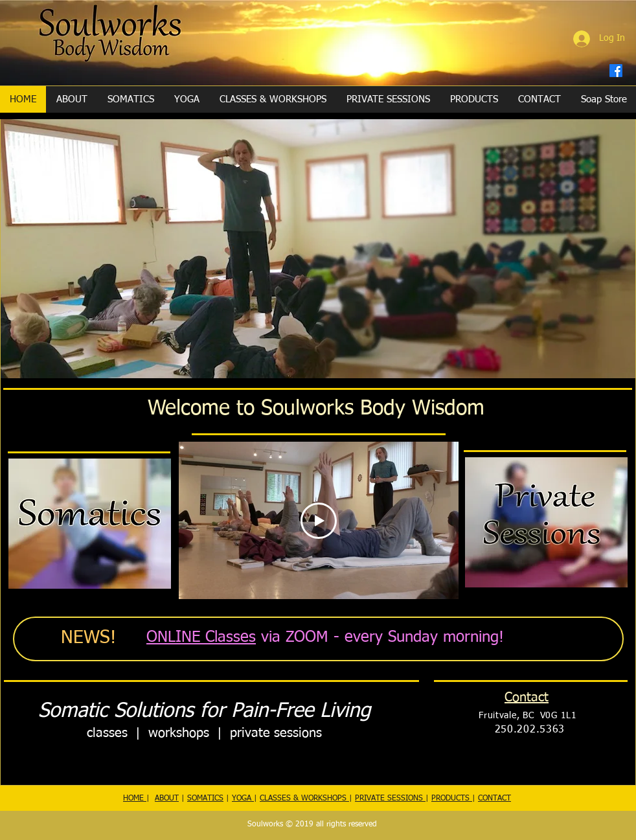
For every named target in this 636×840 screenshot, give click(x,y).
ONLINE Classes (201, 637)
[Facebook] (616, 71)
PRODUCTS (452, 799)
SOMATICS (205, 799)
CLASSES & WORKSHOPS (304, 799)
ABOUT (167, 799)
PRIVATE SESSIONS (390, 799)
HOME (135, 799)
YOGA (243, 799)
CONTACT (494, 799)
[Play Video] (319, 520)
